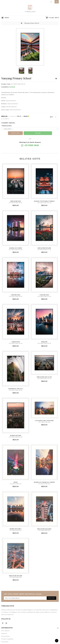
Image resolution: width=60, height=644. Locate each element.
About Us (4, 633)
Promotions (5, 642)
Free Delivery (5, 631)
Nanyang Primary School (32, 23)
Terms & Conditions (7, 639)
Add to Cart (23, 133)
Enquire (38, 133)
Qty (51, 117)
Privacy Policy (5, 636)
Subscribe (51, 598)
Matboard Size (7, 126)
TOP (57, 641)
